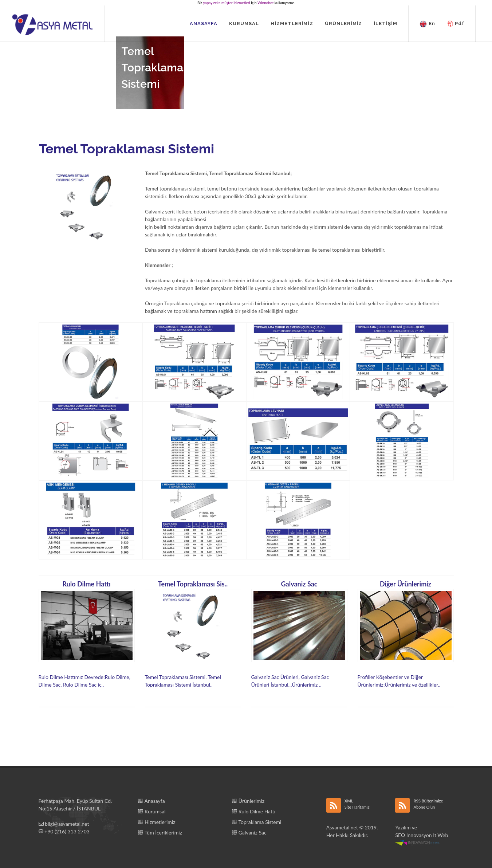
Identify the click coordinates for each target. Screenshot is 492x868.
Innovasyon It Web (422, 838)
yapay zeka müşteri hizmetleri (227, 3)
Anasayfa (151, 801)
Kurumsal (152, 811)
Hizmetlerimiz (157, 822)
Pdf (456, 24)
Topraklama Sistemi (257, 822)
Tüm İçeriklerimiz (160, 832)
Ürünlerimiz (248, 801)
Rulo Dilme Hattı (254, 811)
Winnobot (265, 3)
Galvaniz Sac (249, 832)
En (427, 24)
